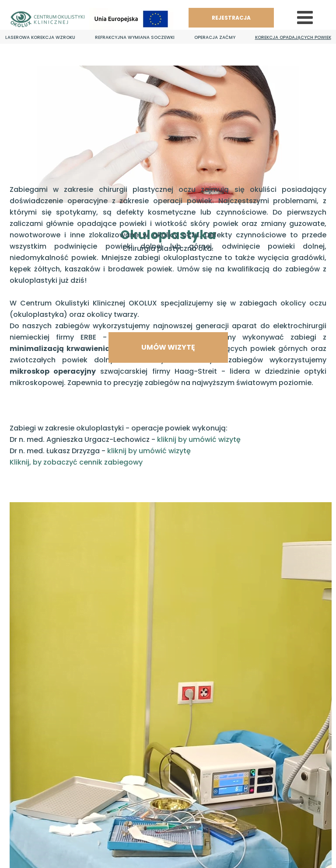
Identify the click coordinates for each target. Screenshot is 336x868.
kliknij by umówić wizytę (199, 439)
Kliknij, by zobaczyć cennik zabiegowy (76, 462)
